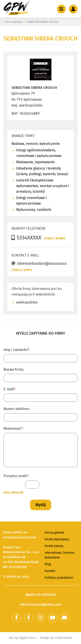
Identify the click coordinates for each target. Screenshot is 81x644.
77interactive (63, 638)
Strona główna (54, 533)
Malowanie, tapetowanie (35, 162)
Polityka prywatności (59, 578)
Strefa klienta (54, 546)
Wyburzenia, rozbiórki (34, 210)
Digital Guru (27, 638)
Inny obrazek (13, 492)
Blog (48, 564)
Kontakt (50, 571)
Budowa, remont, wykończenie (36, 144)
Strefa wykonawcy (57, 539)
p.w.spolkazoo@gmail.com (41, 605)
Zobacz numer (55, 238)
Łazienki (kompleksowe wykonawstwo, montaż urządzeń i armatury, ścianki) (43, 186)
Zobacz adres (22, 270)
